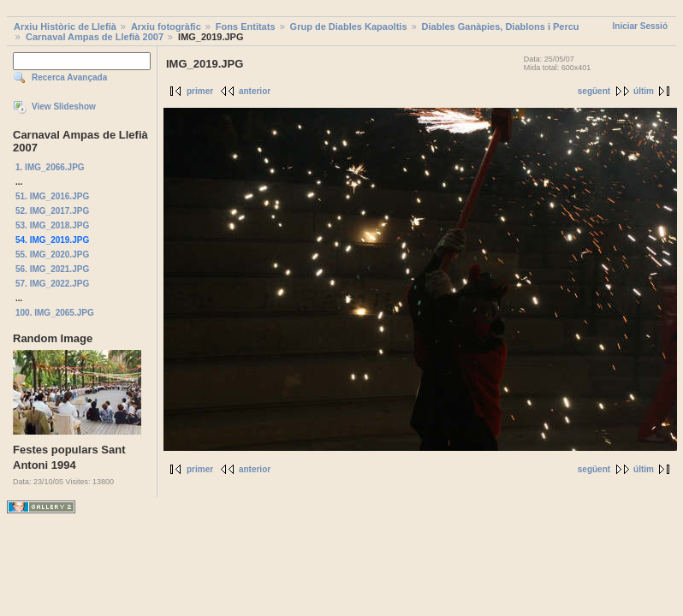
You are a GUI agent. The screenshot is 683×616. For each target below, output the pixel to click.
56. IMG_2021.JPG (52, 269)
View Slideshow (64, 107)
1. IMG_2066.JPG (50, 167)
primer (200, 91)
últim (644, 91)
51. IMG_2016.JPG (52, 196)
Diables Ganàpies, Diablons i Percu (501, 27)
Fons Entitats (246, 27)
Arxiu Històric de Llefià (65, 27)
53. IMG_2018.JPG (52, 225)
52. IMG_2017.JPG (52, 211)
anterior (255, 91)
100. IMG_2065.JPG (55, 313)
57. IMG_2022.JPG (52, 284)
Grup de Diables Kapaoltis (349, 27)
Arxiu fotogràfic (166, 27)
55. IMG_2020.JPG (52, 255)
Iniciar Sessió (640, 26)
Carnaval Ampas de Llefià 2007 (95, 37)
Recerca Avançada (69, 77)
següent (594, 91)
